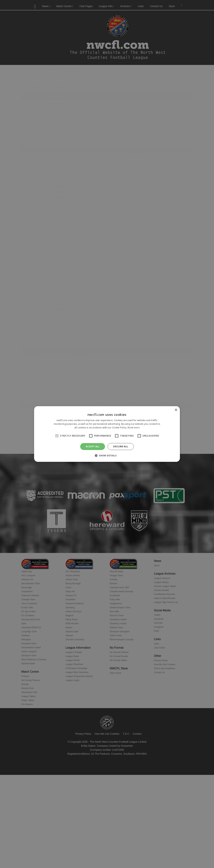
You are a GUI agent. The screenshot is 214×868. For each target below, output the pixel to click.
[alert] (107, 434)
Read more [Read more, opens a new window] (134, 428)
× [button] (176, 410)
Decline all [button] (121, 446)
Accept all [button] (93, 446)
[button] (107, 455)
